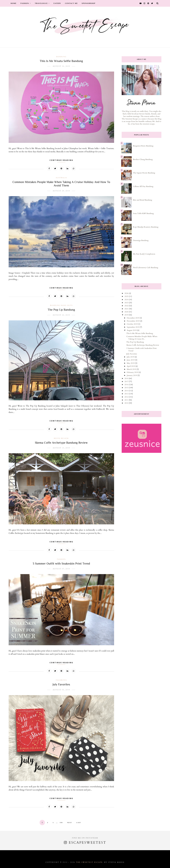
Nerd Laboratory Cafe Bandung (145, 268)
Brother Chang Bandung (143, 159)
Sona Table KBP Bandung (143, 213)
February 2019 (133, 372)
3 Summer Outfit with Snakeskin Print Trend (61, 564)
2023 (127, 303)
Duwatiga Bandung (141, 240)
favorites (61, 680)
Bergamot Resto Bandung (143, 146)
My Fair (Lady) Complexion (144, 254)
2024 (127, 300)
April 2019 (131, 366)
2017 (127, 381)
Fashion (26, 3)
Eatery (57, 3)
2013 (127, 394)
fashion (61, 559)
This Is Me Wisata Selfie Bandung (61, 61)
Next (69, 823)
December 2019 (133, 318)
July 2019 (131, 357)
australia (61, 178)
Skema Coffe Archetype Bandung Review (61, 443)
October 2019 (132, 324)
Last (79, 823)
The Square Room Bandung (144, 173)
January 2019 (132, 375)
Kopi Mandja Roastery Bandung (146, 227)
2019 (127, 315)
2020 (127, 312)
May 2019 (131, 363)
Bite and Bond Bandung (143, 200)
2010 (127, 403)
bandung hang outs (61, 305)
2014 (127, 391)
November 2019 (133, 321)
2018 (127, 378)
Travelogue (42, 3)
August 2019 (132, 330)
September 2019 (133, 327)
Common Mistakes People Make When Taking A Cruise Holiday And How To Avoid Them (61, 184)
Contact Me (71, 3)
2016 (127, 385)
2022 (127, 306)
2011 (127, 400)
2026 (127, 293)
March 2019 (132, 369)
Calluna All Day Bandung (143, 186)
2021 (127, 309)
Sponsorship (89, 3)
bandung (61, 57)
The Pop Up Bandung (61, 310)
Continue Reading (61, 160)
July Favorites (61, 684)
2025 (127, 296)
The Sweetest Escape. (90, 862)
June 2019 (131, 360)
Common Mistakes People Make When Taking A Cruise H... (142, 338)
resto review (61, 438)
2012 (127, 397)
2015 (127, 388)
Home (14, 3)
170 (61, 823)
